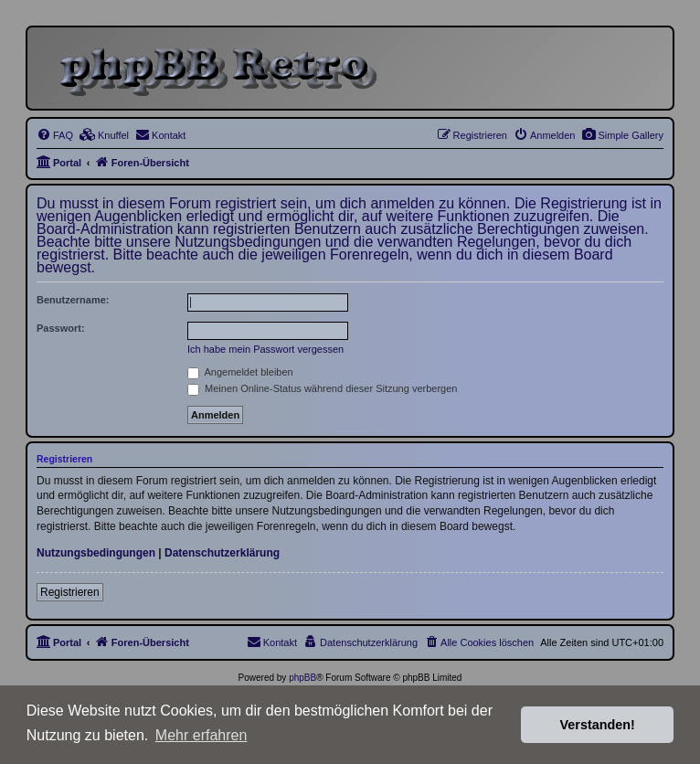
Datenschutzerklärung (222, 553)
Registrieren (70, 592)
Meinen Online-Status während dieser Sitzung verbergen (322, 388)
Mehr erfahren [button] (202, 735)
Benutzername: (73, 300)
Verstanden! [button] (598, 725)
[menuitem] (622, 135)
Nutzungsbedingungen (96, 553)
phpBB (302, 678)
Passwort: (61, 328)
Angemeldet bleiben (240, 372)
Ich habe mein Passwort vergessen (265, 349)
